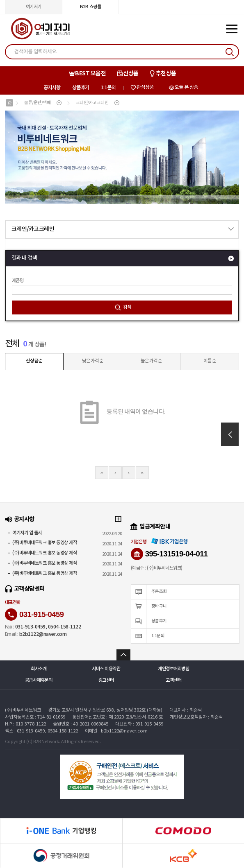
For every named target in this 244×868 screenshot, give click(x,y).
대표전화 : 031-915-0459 (139, 724)
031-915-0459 (34, 615)
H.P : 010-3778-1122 (25, 724)
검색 (123, 308)
